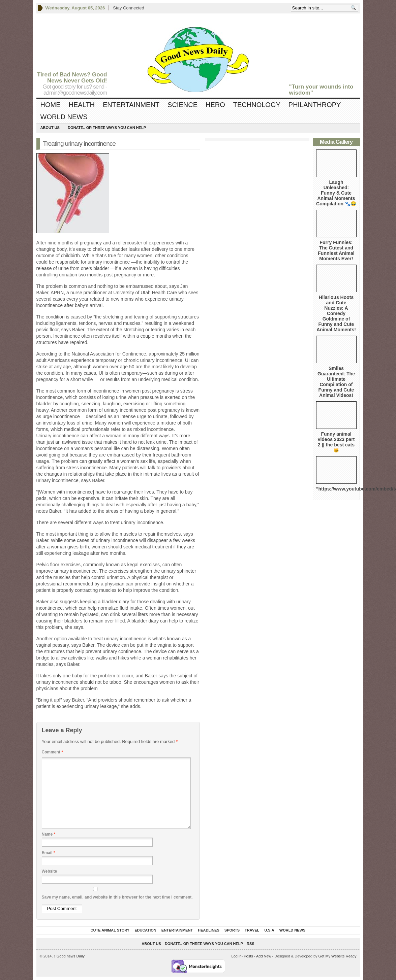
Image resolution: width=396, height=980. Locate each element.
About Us (50, 128)
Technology (257, 105)
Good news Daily (69, 956)
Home (51, 105)
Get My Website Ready (338, 956)
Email (49, 853)
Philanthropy (315, 105)
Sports (232, 930)
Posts (248, 956)
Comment (52, 752)
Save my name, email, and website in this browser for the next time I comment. (117, 897)
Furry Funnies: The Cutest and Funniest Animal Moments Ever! (336, 250)
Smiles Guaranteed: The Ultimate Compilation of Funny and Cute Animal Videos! (336, 382)
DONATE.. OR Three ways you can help (107, 128)
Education (145, 930)
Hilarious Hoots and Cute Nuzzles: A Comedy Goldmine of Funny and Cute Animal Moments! (336, 313)
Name (49, 834)
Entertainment (131, 105)
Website (50, 871)
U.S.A (269, 930)
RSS (251, 944)
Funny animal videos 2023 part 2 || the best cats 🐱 (336, 442)
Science (182, 105)
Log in (237, 956)
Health (82, 105)
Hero (215, 105)
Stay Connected (129, 8)
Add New (264, 956)
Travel (252, 930)
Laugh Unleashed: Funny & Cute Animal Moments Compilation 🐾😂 (336, 193)
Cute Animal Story (110, 930)
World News (64, 117)
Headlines (209, 930)
